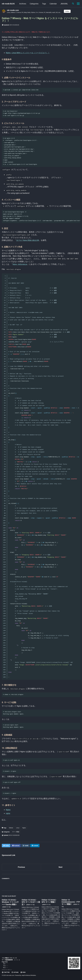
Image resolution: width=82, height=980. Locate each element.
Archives (23, 4)
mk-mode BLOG (8, 4)
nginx (8, 825)
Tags (44, 4)
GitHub (15, 972)
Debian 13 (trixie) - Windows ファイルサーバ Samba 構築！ (10, 914)
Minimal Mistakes (31, 975)
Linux (18, 840)
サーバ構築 (17, 844)
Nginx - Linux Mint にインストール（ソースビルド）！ (28, 54)
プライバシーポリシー (7, 970)
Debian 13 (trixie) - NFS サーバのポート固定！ (31, 914)
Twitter (6, 972)
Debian (12, 840)
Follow (67, 11)
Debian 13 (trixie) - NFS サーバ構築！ (49, 913)
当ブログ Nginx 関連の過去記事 (29, 248)
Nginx (8, 822)
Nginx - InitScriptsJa (21, 272)
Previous (21, 879)
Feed (23, 972)
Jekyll (23, 975)
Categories (34, 4)
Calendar (53, 4)
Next (60, 879)
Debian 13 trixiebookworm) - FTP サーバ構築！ (71, 914)
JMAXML (64, 4)
